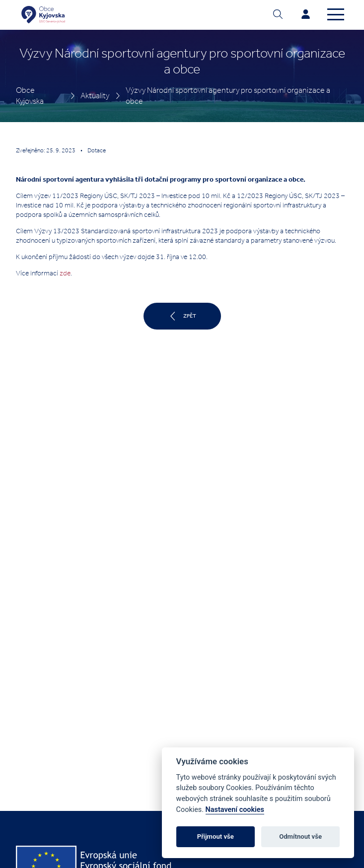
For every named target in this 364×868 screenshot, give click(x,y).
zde (65, 273)
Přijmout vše (216, 836)
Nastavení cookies (235, 810)
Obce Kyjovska (30, 96)
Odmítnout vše (300, 836)
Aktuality (95, 96)
